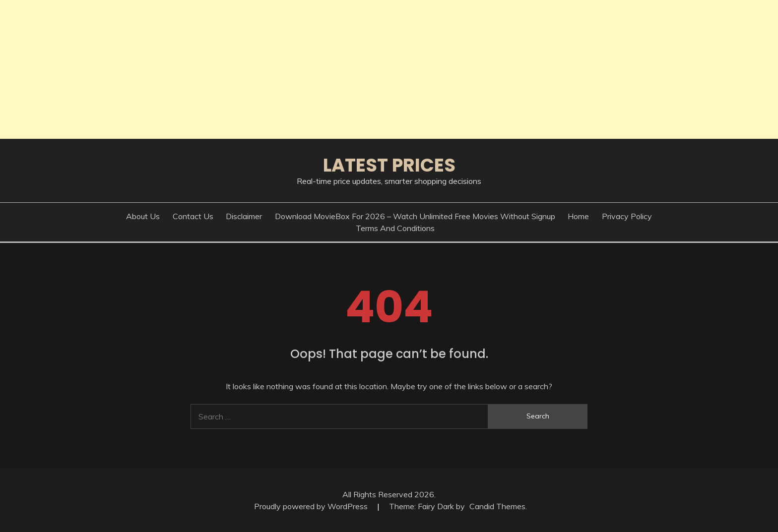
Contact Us (193, 216)
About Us (143, 216)
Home (578, 216)
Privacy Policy (627, 216)
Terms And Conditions (395, 228)
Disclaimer (244, 216)
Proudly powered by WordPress (312, 506)
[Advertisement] (298, 69)
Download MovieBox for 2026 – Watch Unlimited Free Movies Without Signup (415, 216)
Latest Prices (389, 165)
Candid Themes (497, 506)
